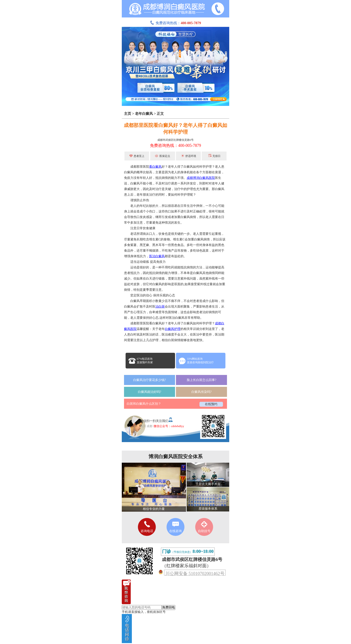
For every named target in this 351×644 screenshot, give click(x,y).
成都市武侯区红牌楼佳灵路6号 (175, 140)
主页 (128, 114)
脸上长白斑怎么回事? (201, 380)
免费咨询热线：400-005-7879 (175, 145)
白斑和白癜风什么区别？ (144, 404)
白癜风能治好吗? (150, 392)
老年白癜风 (144, 114)
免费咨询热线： (175, 23)
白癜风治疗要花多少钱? (150, 380)
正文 (160, 114)
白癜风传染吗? (201, 392)
